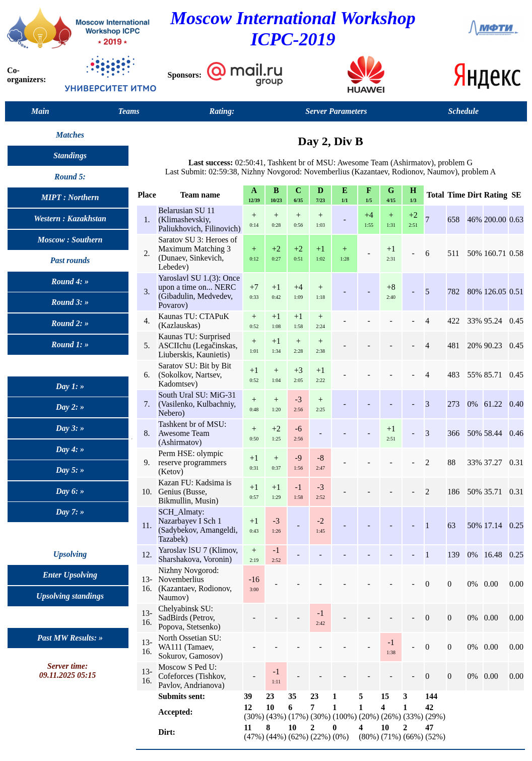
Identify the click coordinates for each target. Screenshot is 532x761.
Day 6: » (70, 491)
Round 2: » (70, 323)
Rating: (222, 111)
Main (40, 111)
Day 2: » (70, 407)
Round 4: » (70, 281)
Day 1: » (70, 386)
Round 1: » (70, 344)
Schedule (463, 111)
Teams (129, 111)
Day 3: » (70, 428)
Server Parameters (336, 111)
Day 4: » (70, 449)
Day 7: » (70, 512)
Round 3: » (70, 302)
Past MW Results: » (70, 638)
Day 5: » (70, 470)
